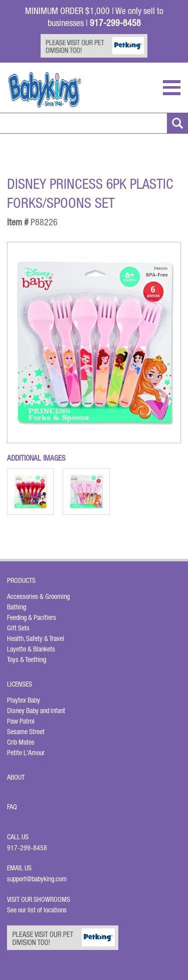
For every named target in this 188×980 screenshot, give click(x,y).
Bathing (17, 607)
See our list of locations (37, 910)
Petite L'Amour (26, 753)
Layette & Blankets (31, 649)
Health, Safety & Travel (36, 638)
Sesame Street (26, 732)
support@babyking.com (37, 879)
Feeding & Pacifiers (32, 617)
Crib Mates (21, 742)
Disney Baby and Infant (36, 711)
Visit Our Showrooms (40, 899)
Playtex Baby (24, 700)
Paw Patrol (21, 721)
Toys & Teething (27, 660)
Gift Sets (18, 628)
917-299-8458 (27, 848)
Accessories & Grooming (38, 596)
